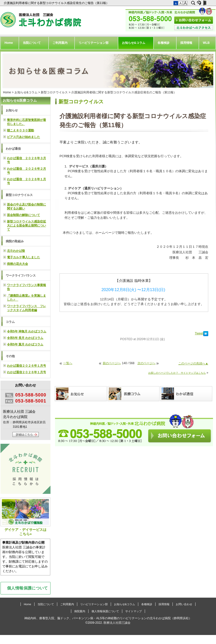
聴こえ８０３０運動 (20, 130)
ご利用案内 (60, 43)
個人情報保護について (27, 588)
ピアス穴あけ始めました (23, 137)
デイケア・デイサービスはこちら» (25, 517)
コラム (10, 322)
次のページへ (146, 363)
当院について (32, 43)
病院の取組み (15, 241)
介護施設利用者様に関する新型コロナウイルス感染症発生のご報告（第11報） (57, 3)
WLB (206, 43)
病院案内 (80, 611)
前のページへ (112, 363)
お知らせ (12, 110)
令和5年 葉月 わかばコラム (25, 344)
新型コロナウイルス (54, 92)
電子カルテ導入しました (23, 257)
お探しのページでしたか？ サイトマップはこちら (177, 373)
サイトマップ (133, 611)
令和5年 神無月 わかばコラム (27, 331)
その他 (10, 356)
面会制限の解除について (23, 215)
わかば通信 (13, 149)
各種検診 (163, 43)
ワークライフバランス (21, 276)
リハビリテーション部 (93, 43)
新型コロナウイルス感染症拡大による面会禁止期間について (26, 226)
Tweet (199, 333)
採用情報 (186, 43)
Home (9, 43)
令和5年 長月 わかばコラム (25, 338)
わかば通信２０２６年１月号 (26, 366)
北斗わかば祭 (16, 251)
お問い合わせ (184, 604)
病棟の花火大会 (17, 264)
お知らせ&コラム (134, 43)
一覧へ (68, 363)
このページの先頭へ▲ (193, 363)
